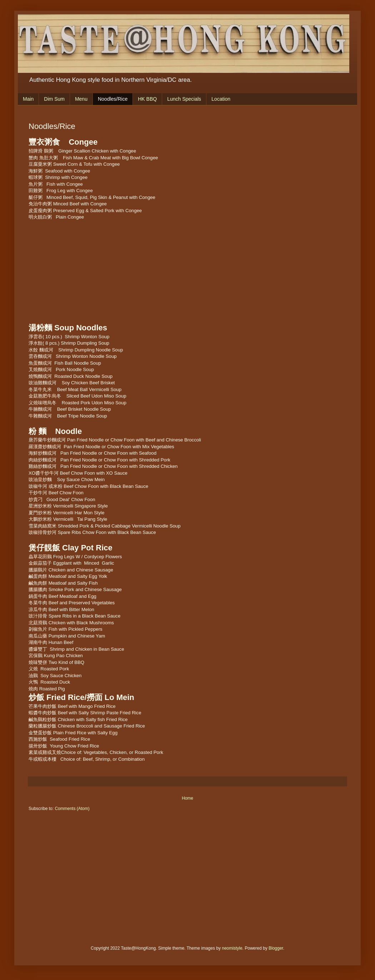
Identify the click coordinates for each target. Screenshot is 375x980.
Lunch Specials (184, 99)
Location (221, 99)
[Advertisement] (132, 271)
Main (28, 99)
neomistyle (232, 948)
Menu (81, 99)
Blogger (276, 948)
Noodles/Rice (113, 99)
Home (187, 798)
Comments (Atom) (72, 809)
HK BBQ (147, 99)
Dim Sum (54, 99)
